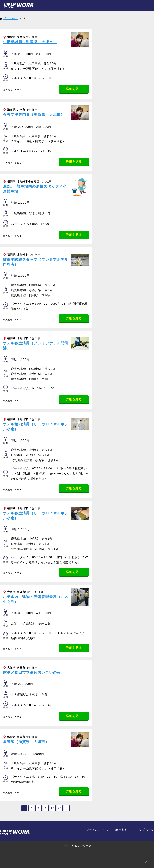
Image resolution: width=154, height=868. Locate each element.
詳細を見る (74, 89)
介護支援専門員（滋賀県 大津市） (34, 115)
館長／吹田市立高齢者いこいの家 (32, 673)
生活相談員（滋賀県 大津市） (30, 42)
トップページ (145, 830)
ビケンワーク (11, 18)
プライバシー (95, 830)
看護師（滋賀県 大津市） (26, 742)
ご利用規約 (120, 830)
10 (53, 808)
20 (60, 808)
